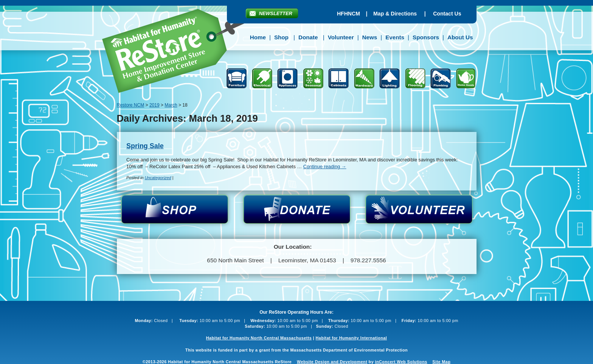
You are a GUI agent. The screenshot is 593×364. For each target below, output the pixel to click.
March (171, 105)
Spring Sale (145, 146)
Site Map (441, 362)
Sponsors (426, 37)
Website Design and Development (332, 362)
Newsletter (276, 13)
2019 (154, 105)
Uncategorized (158, 178)
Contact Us (447, 14)
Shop (281, 37)
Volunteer (341, 37)
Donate (308, 37)
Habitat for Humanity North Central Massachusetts (259, 338)
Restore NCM (179, 52)
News (370, 37)
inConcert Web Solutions (401, 362)
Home (258, 37)
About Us (460, 37)
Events (395, 37)
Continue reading (325, 167)
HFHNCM (349, 14)
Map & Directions (395, 14)
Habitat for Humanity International (351, 338)
